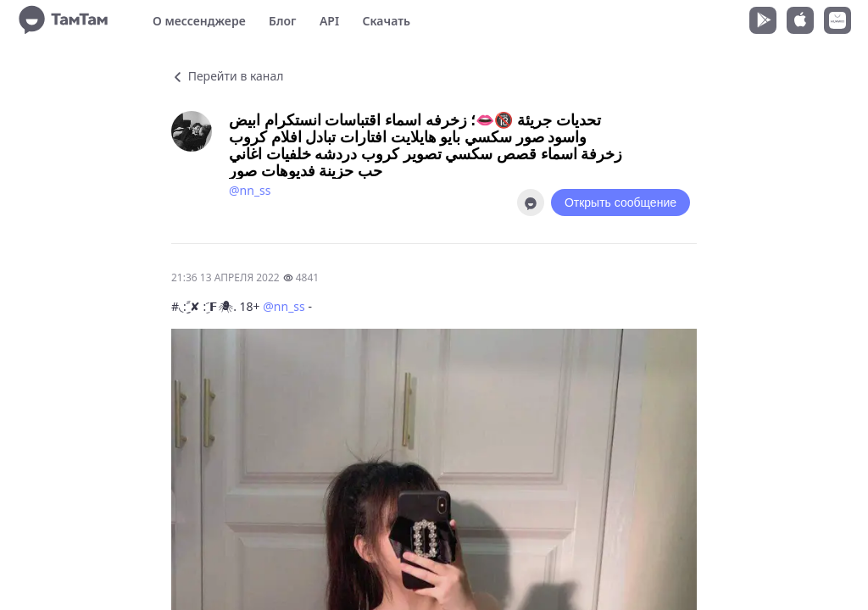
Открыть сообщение (620, 202)
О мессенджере (199, 21)
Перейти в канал (227, 76)
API (329, 21)
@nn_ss (250, 190)
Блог (282, 21)
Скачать (386, 21)
